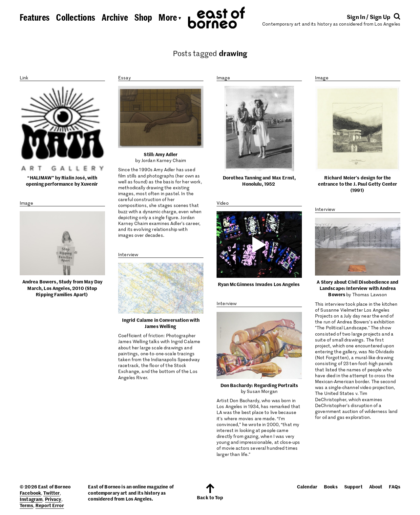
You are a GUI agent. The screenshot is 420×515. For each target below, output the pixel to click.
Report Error (50, 505)
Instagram (31, 499)
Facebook (30, 493)
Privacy (53, 499)
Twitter (52, 493)
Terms (26, 505)
